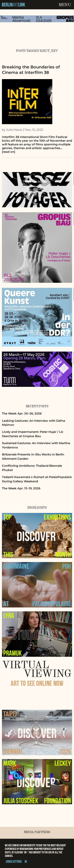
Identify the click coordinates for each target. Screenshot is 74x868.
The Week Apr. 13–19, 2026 (21, 488)
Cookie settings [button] (14, 861)
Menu (65, 5)
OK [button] (26, 861)
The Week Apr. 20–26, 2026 (22, 413)
